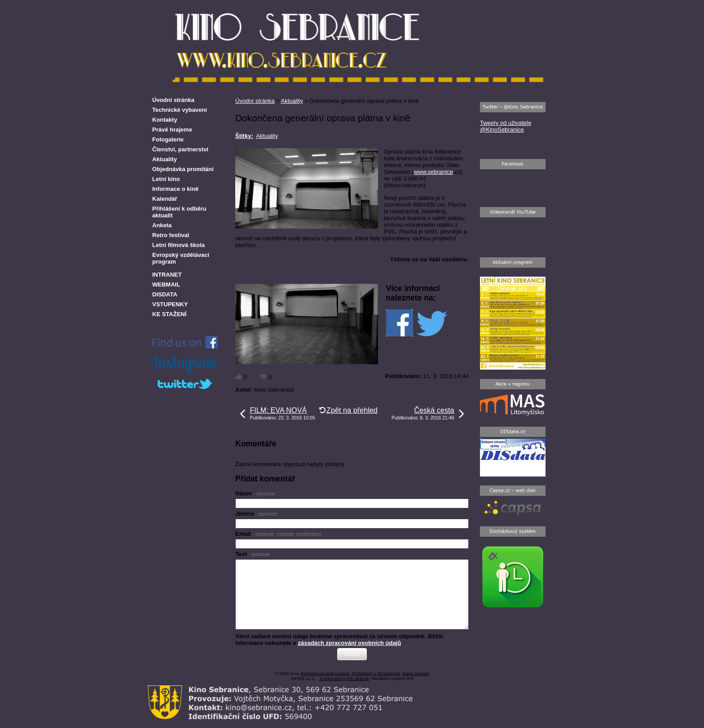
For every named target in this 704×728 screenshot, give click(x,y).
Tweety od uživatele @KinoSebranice (506, 126)
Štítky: (244, 136)
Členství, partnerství (180, 149)
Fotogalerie (168, 139)
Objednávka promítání (183, 169)
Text (253, 554)
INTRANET (167, 275)
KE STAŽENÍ (169, 314)
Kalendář (165, 199)
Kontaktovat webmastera (325, 673)
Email (278, 534)
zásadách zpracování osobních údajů (349, 643)
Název (255, 493)
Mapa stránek (416, 673)
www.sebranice (433, 172)
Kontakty (165, 120)
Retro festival (171, 235)
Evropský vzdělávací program (181, 258)
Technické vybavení (180, 110)
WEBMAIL (166, 285)
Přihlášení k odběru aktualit (179, 212)
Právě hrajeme (172, 130)
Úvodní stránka (255, 101)
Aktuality (292, 101)
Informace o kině (175, 189)
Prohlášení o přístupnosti (376, 673)
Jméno (256, 514)
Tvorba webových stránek (344, 678)
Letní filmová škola (178, 245)
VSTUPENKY (170, 304)
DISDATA (165, 294)
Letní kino (166, 179)
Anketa (162, 225)
